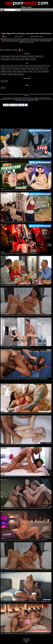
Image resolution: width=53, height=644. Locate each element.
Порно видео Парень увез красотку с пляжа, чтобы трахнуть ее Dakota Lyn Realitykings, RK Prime (26, 602)
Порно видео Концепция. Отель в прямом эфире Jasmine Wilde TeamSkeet (21, 158)
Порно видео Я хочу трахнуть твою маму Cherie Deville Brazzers (26, 33)
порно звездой (34, 100)
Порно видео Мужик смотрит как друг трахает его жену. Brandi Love (19, 285)
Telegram (27, 641)
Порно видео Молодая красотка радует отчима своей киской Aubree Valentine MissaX (24, 540)
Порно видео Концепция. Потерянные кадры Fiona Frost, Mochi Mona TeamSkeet (22, 222)
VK (26, 643)
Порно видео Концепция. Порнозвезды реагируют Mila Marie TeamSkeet (20, 190)
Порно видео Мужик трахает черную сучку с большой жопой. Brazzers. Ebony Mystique (24, 379)
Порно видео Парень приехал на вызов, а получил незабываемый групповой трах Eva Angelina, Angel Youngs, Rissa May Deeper (26, 508)
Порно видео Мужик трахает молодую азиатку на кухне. (16, 347)
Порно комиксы (27, 640)
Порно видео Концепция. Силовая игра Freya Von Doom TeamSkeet (19, 254)
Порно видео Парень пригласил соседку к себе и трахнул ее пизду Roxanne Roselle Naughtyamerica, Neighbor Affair (26, 413)
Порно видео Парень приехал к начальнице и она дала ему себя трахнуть (21, 477)
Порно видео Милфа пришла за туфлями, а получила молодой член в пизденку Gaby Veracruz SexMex (26, 633)
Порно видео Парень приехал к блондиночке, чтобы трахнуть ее (18, 445)
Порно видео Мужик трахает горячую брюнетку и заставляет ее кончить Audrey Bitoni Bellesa (26, 315)
